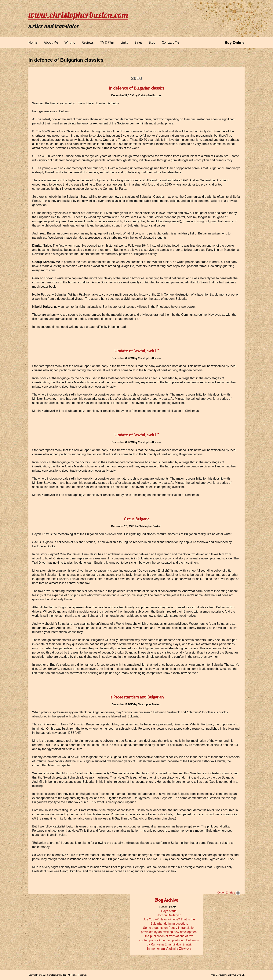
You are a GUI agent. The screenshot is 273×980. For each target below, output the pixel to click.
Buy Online (235, 42)
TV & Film (107, 42)
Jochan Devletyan (169, 915)
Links (124, 42)
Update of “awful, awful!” (137, 351)
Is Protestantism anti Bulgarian (136, 697)
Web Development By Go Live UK (228, 975)
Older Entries (226, 892)
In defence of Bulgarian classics (66, 60)
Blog (152, 42)
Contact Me (170, 42)
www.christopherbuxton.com (78, 15)
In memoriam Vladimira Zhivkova (169, 949)
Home (33, 42)
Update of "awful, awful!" (136, 435)
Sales (138, 42)
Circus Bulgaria (137, 519)
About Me (51, 42)
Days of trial (169, 911)
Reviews (88, 42)
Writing (70, 42)
